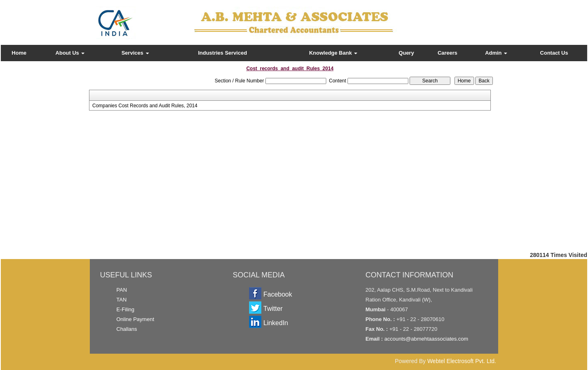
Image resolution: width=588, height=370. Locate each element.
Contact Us (554, 53)
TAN (121, 300)
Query (406, 53)
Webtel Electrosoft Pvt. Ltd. (462, 361)
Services (135, 53)
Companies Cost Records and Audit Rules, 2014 (145, 106)
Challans (127, 329)
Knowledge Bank (333, 53)
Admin (496, 53)
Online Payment (135, 319)
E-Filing (125, 309)
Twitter (273, 309)
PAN (122, 290)
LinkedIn (276, 323)
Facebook (278, 294)
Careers (448, 53)
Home (19, 53)
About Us (70, 53)
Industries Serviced (223, 53)
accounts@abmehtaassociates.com (426, 339)
